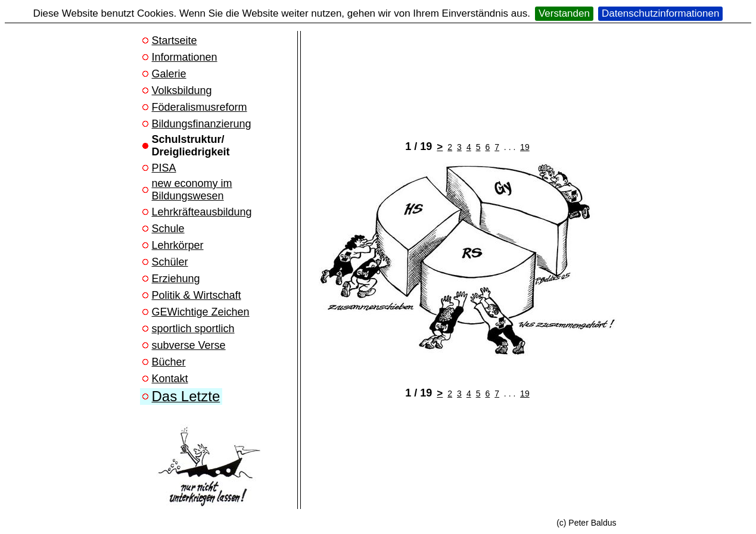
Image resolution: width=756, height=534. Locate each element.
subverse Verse (189, 345)
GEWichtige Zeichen (201, 312)
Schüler (170, 262)
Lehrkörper (178, 245)
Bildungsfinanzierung (202, 124)
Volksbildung (182, 90)
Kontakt (170, 379)
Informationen (185, 57)
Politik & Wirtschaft (197, 295)
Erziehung (176, 279)
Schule (168, 229)
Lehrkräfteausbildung (202, 212)
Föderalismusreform (200, 107)
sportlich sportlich (193, 329)
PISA (164, 168)
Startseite (175, 40)
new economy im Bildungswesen (192, 190)
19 (525, 147)
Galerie (169, 74)
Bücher (169, 362)
